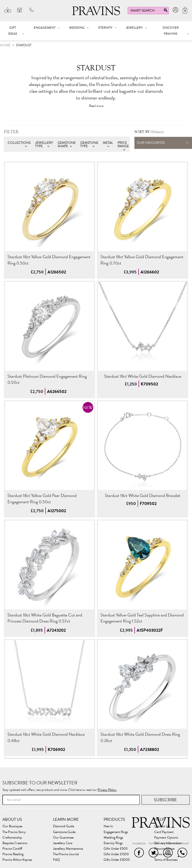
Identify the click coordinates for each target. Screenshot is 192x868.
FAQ (56, 860)
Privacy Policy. (107, 790)
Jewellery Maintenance (68, 849)
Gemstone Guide (64, 832)
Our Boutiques (12, 826)
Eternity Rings (113, 843)
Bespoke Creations (15, 843)
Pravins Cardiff (12, 849)
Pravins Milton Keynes (17, 860)
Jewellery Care (63, 843)
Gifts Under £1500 (116, 854)
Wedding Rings (113, 838)
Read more (96, 106)
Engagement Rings (116, 832)
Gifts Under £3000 (117, 860)
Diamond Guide (63, 826)
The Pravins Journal (66, 854)
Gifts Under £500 (116, 849)
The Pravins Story (14, 832)
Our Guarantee (63, 838)
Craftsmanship (12, 838)
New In (108, 826)
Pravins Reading (13, 854)
